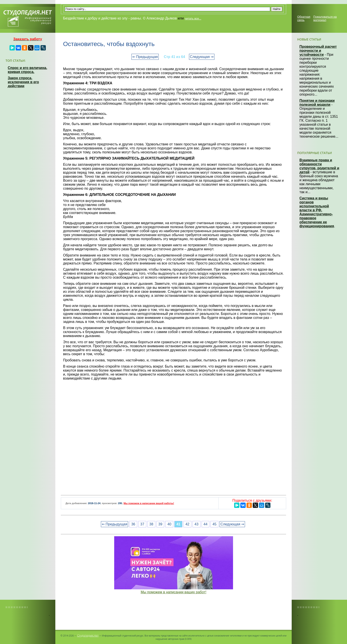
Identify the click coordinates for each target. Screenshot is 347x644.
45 (214, 524)
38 (151, 524)
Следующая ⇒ (202, 57)
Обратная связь (304, 18)
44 (206, 524)
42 (187, 524)
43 (197, 524)
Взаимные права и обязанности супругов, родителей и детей (319, 166)
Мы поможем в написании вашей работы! (149, 503)
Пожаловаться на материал (325, 18)
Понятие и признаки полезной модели (317, 103)
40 (169, 524)
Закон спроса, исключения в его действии (23, 82)
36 (133, 524)
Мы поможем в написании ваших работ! (174, 592)
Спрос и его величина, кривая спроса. (27, 70)
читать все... (193, 18)
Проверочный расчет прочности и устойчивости (318, 51)
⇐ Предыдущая (145, 57)
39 (160, 524)
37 (142, 524)
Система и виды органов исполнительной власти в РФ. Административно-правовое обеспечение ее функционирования (317, 212)
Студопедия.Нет (88, 635)
